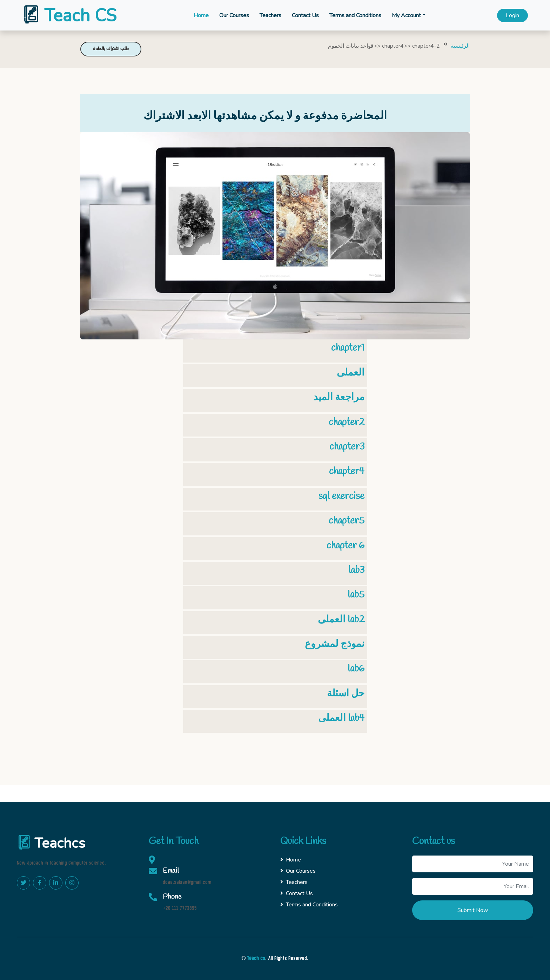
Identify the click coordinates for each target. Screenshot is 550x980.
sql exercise (341, 496)
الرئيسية (460, 46)
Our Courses (234, 15)
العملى (351, 373)
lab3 (356, 570)
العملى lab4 (341, 718)
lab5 (356, 595)
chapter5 (347, 521)
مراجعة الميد (339, 397)
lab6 (356, 669)
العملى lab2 (341, 620)
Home (201, 15)
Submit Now (473, 910)
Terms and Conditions (355, 15)
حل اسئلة (346, 694)
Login (512, 15)
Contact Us (305, 15)
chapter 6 (346, 546)
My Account (406, 15)
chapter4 (347, 471)
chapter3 (347, 447)
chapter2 (347, 422)
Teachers (270, 15)
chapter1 (348, 348)
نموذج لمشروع (335, 644)
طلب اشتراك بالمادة (111, 49)
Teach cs (256, 959)
